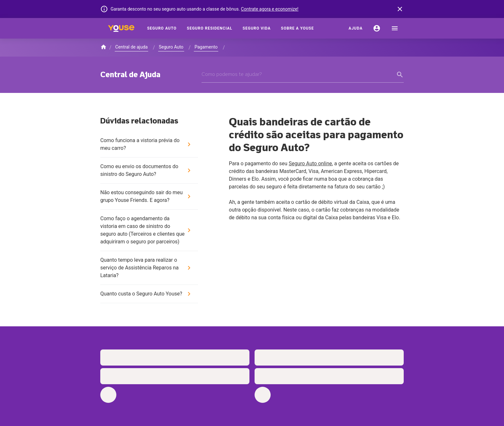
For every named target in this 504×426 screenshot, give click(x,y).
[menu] (395, 28)
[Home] (121, 28)
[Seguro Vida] (257, 28)
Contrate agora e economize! (270, 9)
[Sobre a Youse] (297, 28)
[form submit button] (400, 75)
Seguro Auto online (310, 163)
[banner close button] (400, 9)
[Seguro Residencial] (210, 28)
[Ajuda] (356, 28)
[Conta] (377, 28)
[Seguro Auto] (162, 28)
